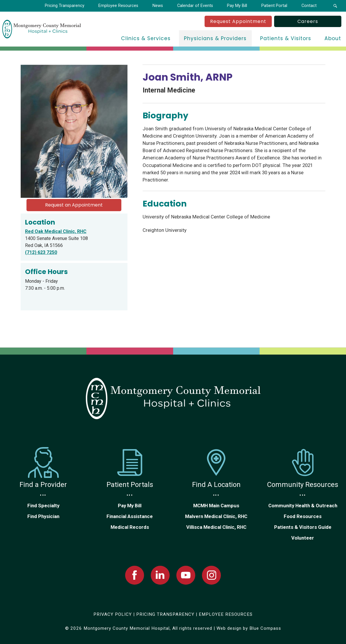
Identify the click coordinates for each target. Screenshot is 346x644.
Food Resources (303, 516)
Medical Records (130, 527)
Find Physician (43, 516)
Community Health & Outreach (303, 506)
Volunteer (303, 538)
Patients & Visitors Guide (303, 527)
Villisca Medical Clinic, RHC (216, 527)
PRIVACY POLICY (113, 614)
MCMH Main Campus (216, 506)
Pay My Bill (130, 506)
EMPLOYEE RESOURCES (226, 614)
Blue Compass (265, 628)
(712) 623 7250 (41, 252)
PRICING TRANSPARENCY (165, 614)
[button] (335, 6)
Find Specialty (43, 506)
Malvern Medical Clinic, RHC (216, 516)
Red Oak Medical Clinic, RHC (56, 231)
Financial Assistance (130, 516)
